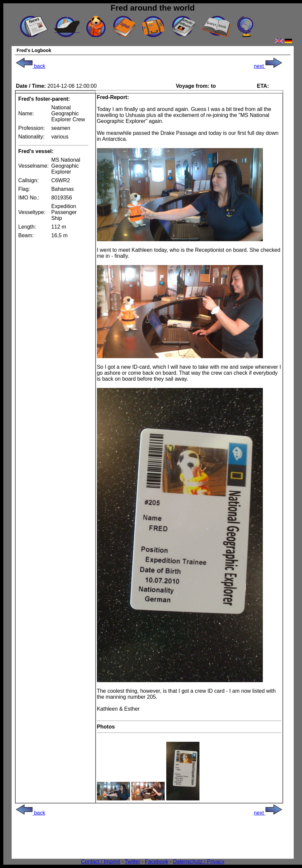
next (268, 66)
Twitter (132, 862)
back (31, 66)
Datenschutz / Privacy (199, 862)
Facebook (157, 862)
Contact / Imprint (100, 862)
